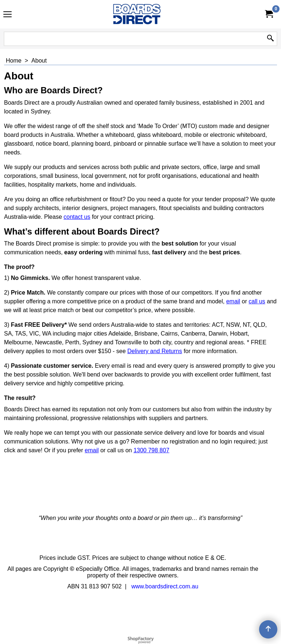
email (233, 301)
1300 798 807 (151, 450)
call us (257, 301)
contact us (77, 217)
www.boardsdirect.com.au (165, 586)
